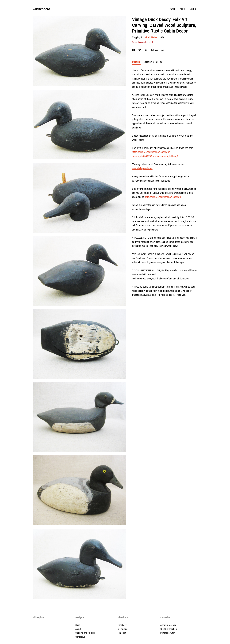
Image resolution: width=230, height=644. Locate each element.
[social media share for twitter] (140, 50)
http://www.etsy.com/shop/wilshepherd (163, 197)
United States (150, 37)
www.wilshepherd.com (142, 168)
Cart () (193, 9)
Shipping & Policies (153, 62)
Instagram (122, 629)
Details (136, 62)
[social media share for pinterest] (146, 50)
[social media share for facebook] (134, 50)
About (183, 9)
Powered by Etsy (168, 633)
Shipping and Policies (85, 633)
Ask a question (157, 50)
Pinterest (122, 633)
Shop (173, 9)
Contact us (80, 637)
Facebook (122, 625)
